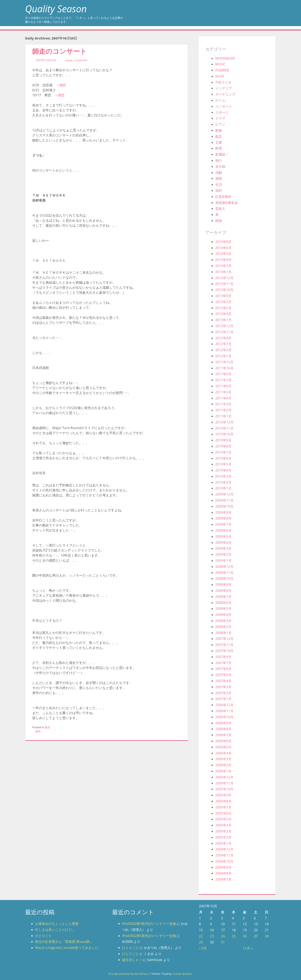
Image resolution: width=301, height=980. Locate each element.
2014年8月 (223, 242)
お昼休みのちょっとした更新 (57, 924)
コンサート (224, 106)
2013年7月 (223, 302)
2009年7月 (223, 524)
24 (223, 936)
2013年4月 (223, 314)
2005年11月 (224, 783)
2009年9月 (223, 512)
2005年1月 (223, 843)
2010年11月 (224, 428)
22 (201, 936)
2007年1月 (223, 699)
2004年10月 (224, 861)
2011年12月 (224, 362)
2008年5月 (223, 609)
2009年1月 (223, 561)
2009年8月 (223, 518)
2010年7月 (223, 452)
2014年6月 (223, 248)
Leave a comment (76, 60)
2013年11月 (224, 284)
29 (201, 942)
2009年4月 (223, 543)
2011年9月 (223, 374)
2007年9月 (223, 657)
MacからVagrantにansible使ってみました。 (68, 948)
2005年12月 (224, 777)
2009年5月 (223, 536)
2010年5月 (223, 464)
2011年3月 (223, 404)
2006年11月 (224, 711)
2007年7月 (223, 663)
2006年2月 (223, 765)
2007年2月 (223, 693)
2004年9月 (223, 867)
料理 (219, 148)
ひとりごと (43, 936)
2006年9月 (223, 723)
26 (245, 936)
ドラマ (220, 118)
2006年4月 (223, 753)
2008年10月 (224, 578)
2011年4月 (223, 398)
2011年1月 (223, 416)
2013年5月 (223, 308)
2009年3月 (223, 548)
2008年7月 (223, 597)
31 (223, 942)
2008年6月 (223, 603)
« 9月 (203, 948)
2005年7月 (223, 807)
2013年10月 (224, 290)
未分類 (220, 167)
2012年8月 (223, 338)
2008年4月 (223, 615)
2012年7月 (223, 344)
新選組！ (222, 154)
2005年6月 (223, 813)
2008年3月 (223, 621)
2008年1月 (223, 633)
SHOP (220, 76)
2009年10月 (224, 506)
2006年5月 (223, 747)
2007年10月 (224, 651)
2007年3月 (223, 687)
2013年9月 (223, 296)
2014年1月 (223, 272)
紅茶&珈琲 (223, 197)
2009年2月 (223, 554)
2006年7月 (223, 735)
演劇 (219, 173)
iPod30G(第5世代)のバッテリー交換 (149, 924)
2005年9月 (223, 795)
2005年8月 (223, 801)
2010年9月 (223, 440)
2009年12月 (224, 494)
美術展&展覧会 (227, 203)
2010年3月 (223, 476)
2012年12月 (224, 326)
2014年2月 (223, 266)
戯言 (47, 727)
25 (234, 936)
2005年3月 (223, 831)
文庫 (219, 142)
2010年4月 (223, 470)
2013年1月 (223, 320)
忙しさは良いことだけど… (55, 930)
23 (212, 936)
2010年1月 (223, 488)
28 (267, 936)
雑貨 (219, 221)
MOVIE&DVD (225, 58)
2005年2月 (223, 837)
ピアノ (220, 124)
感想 (62, 85)
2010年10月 (224, 434)
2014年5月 (223, 254)
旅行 (219, 160)
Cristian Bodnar (182, 974)
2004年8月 (223, 873)
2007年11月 (224, 645)
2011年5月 (223, 392)
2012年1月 (223, 356)
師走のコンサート (59, 51)
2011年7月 (223, 380)
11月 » (248, 948)
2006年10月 (224, 717)
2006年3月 (223, 759)
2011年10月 (224, 368)
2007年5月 (223, 675)
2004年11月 (224, 855)
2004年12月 (224, 849)
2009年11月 (224, 500)
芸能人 (220, 208)
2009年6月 (223, 530)
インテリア (224, 88)
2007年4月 (223, 681)
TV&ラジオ (223, 82)
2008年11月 (224, 573)
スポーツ (222, 112)
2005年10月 (224, 789)
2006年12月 (224, 705)
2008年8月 (223, 591)
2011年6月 (223, 386)
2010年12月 (224, 422)
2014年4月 (223, 260)
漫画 (219, 178)
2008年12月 (224, 567)
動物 (219, 130)
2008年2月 (223, 627)
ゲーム (220, 100)
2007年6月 (223, 669)
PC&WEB (222, 70)
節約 (219, 191)
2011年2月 (223, 410)
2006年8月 (223, 729)
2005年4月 (223, 825)
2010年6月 (223, 458)
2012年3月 (223, 350)
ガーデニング (225, 94)
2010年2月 (223, 482)
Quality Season (56, 9)
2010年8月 (223, 446)
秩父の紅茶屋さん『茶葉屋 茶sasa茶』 (64, 942)
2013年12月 (224, 278)
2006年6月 (223, 741)
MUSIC (220, 64)
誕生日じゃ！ (132, 960)
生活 (219, 184)
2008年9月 (223, 585)
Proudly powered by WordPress (128, 974)
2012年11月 (224, 332)
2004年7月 (223, 879)
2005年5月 (223, 819)
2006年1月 (223, 771)
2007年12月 (224, 639)
